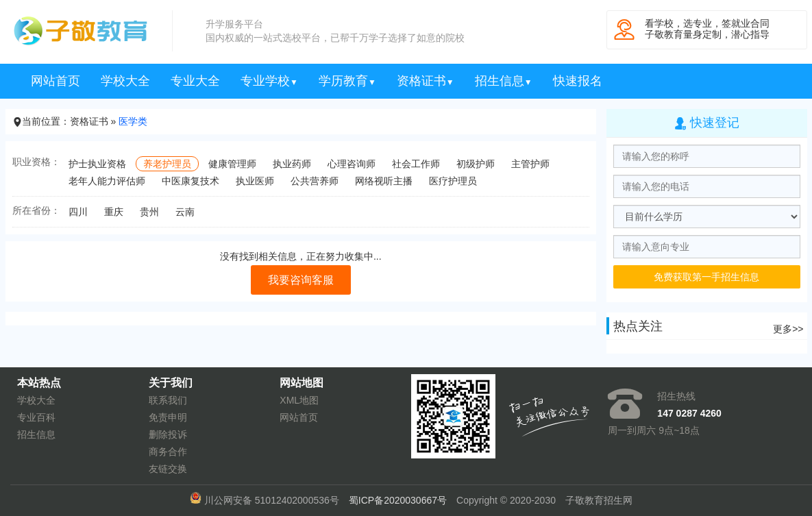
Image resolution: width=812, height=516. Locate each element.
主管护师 (530, 164)
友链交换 (168, 469)
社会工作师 (416, 164)
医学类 (133, 121)
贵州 (149, 212)
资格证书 (426, 81)
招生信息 (504, 81)
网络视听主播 (384, 181)
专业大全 (195, 81)
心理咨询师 (352, 164)
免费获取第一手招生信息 (706, 277)
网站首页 (56, 81)
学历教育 (347, 81)
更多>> (788, 329)
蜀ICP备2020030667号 (398, 500)
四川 (78, 212)
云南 (185, 212)
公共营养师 (315, 181)
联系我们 (168, 400)
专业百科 (36, 417)
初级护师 (476, 164)
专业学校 (269, 81)
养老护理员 (167, 164)
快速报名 (578, 81)
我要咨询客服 (301, 280)
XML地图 (299, 400)
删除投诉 (168, 434)
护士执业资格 (97, 164)
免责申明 (168, 417)
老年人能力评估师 (107, 181)
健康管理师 (232, 164)
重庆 (114, 212)
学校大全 (125, 81)
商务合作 (168, 452)
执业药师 (292, 164)
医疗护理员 (453, 181)
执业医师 (255, 181)
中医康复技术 (190, 181)
